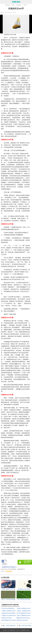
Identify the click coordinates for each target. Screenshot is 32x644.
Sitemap (28, 630)
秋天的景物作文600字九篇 (9, 620)
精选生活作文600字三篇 (23, 618)
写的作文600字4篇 (6, 618)
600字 (25, 5)
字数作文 (19, 5)
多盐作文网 (13, 630)
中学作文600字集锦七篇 (8, 608)
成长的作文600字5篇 (22, 620)
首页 (13, 5)
